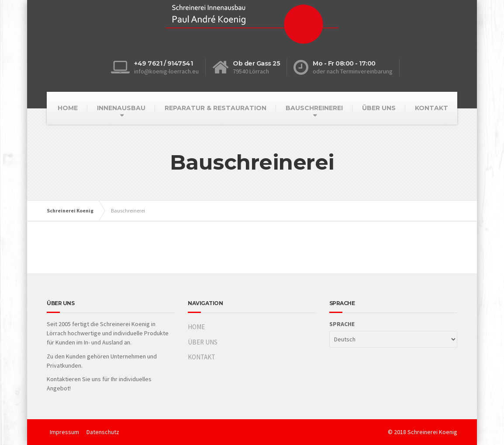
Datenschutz (103, 432)
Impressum (64, 432)
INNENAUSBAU (121, 108)
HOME (68, 108)
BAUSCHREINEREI (314, 108)
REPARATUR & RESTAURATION (216, 108)
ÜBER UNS (379, 108)
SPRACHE (342, 324)
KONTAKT (432, 108)
